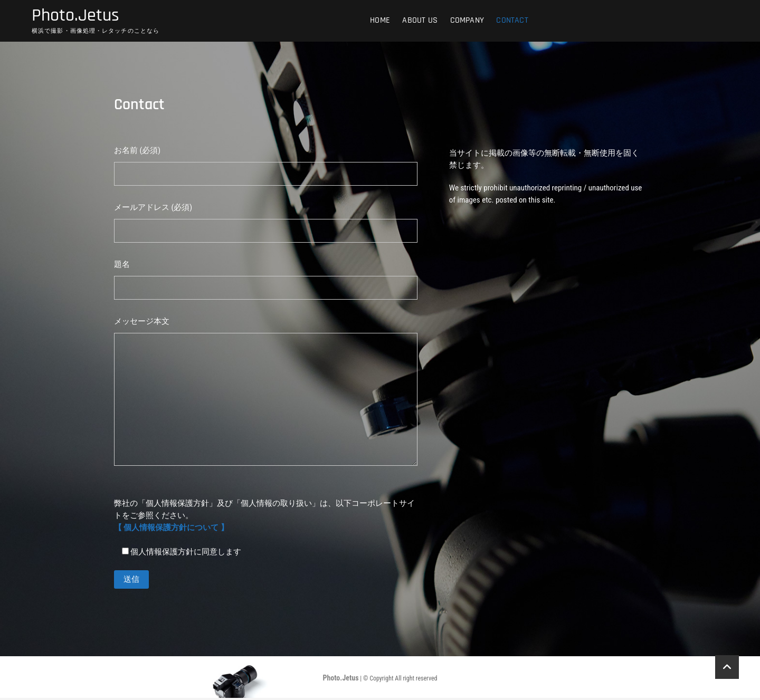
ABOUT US (420, 21)
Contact (512, 21)
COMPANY (467, 21)
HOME (380, 21)
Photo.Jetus (78, 16)
